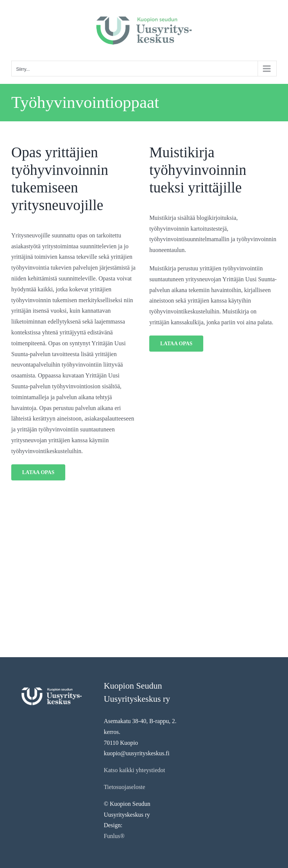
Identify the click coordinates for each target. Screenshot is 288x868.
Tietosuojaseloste (125, 787)
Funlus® (114, 836)
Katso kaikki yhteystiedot (135, 770)
